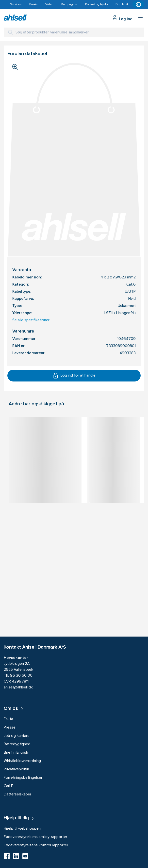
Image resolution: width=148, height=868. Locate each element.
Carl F (8, 786)
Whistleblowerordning (22, 761)
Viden (49, 4)
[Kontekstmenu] (138, 4)
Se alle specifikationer (31, 320)
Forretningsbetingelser (23, 778)
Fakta (8, 719)
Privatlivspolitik (16, 769)
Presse (10, 728)
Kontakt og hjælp (96, 4)
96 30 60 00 (21, 676)
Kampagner (69, 4)
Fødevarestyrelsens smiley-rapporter (35, 837)
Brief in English (16, 753)
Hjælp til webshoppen (22, 829)
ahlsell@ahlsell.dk (18, 687)
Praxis (33, 4)
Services (16, 4)
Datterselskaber (17, 794)
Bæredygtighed (17, 744)
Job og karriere (17, 736)
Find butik (122, 4)
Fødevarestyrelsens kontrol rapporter (36, 845)
